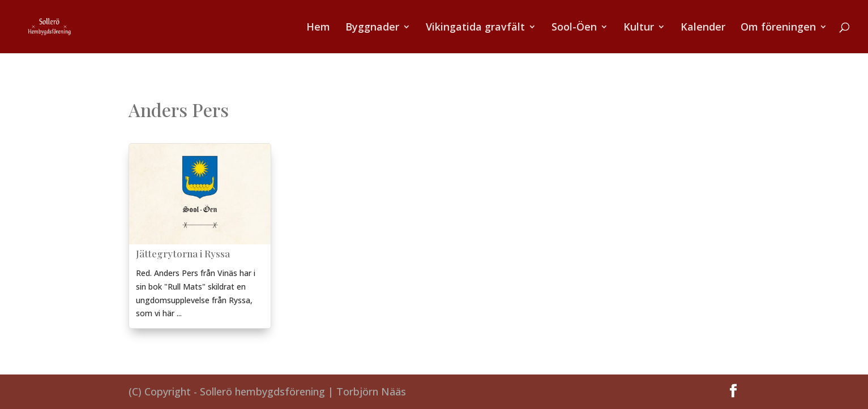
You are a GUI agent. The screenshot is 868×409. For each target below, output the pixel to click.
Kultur (639, 28)
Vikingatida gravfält (475, 28)
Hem (318, 28)
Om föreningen (778, 28)
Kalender (703, 28)
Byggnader (372, 28)
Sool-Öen (574, 28)
